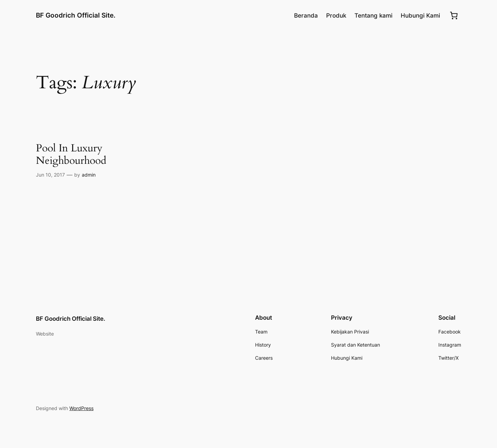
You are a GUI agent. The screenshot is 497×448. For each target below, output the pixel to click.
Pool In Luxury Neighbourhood (71, 155)
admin (89, 175)
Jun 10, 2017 (50, 175)
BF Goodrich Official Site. (76, 15)
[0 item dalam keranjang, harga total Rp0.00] (454, 16)
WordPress (81, 408)
